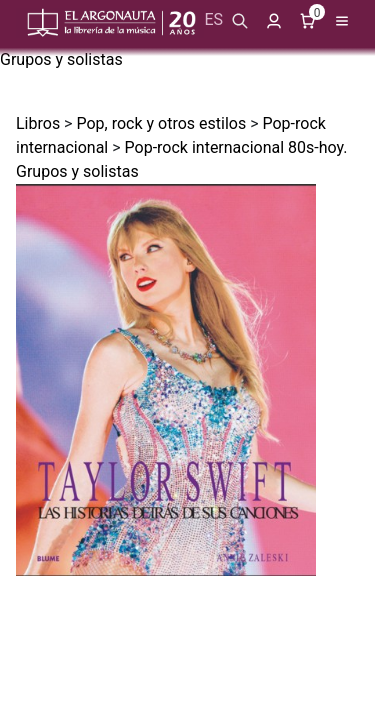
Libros (38, 123)
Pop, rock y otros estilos (161, 123)
